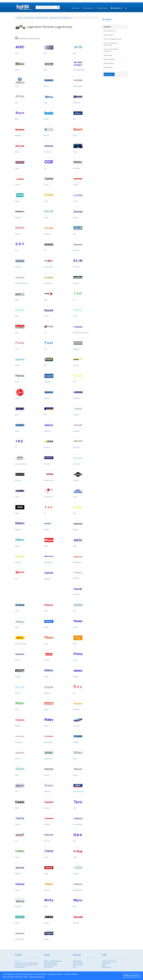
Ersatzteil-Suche (102, 8)
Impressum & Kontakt (109, 961)
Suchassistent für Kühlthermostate (27, 963)
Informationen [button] (89, 8)
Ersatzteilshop (29, 18)
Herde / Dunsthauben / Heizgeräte (111, 50)
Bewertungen (107, 967)
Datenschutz (106, 963)
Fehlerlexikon (77, 961)
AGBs (104, 965)
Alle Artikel (109, 74)
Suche (17, 961)
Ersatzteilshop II (20, 967)
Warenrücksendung (51, 965)
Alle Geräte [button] (76, 8)
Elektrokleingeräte (110, 59)
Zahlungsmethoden (50, 963)
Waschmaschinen (42, 18)
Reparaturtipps (78, 963)
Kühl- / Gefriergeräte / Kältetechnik (111, 44)
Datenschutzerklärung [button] (37, 977)
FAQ (74, 967)
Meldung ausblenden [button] (132, 976)
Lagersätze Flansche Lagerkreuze (61, 18)
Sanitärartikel (108, 67)
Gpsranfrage (48, 967)
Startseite (20, 18)
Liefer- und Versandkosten (53, 961)
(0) (117, 8)
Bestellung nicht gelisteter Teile (25, 965)
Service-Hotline (78, 965)
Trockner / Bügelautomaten (113, 39)
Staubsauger (108, 55)
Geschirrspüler (109, 35)
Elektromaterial (109, 63)
